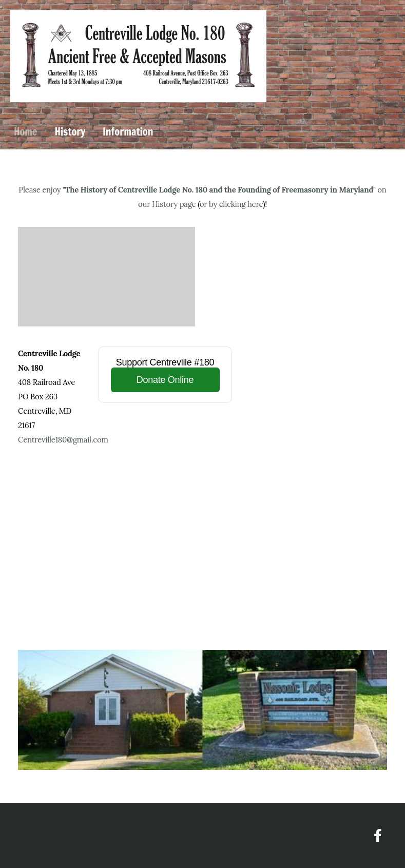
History (70, 132)
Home (25, 132)
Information (128, 132)
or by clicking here (231, 204)
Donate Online (165, 380)
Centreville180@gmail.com (63, 440)
